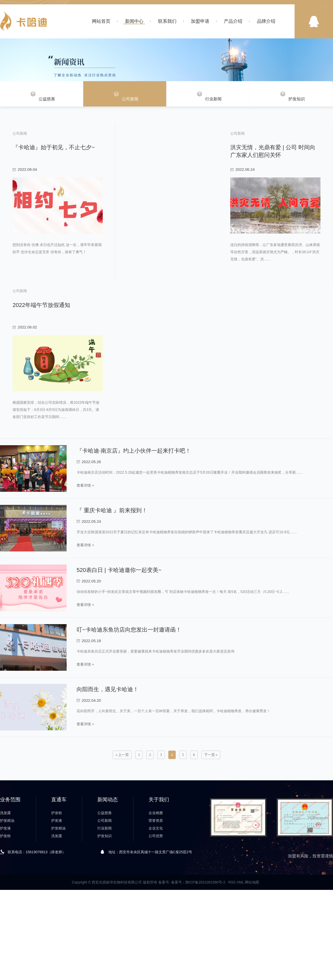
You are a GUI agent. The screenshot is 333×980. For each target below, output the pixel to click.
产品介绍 (233, 21)
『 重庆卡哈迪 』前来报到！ (112, 565)
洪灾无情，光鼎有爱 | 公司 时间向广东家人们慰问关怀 (249, 143)
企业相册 (156, 868)
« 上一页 (122, 810)
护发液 (5, 883)
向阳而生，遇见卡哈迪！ (108, 744)
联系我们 (167, 21)
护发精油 (7, 875)
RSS (232, 937)
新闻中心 (134, 21)
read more (22, 297)
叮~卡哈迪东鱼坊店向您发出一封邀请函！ (129, 684)
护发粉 (5, 891)
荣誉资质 (156, 875)
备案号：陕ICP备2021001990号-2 (198, 937)
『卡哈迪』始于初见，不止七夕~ (52, 143)
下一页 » (211, 810)
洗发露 (5, 868)
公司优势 (156, 891)
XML (240, 937)
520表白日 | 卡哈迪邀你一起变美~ (119, 625)
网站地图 (252, 937)
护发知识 (105, 891)
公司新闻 (105, 875)
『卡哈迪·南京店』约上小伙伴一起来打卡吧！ (134, 505)
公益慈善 (105, 868)
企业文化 (156, 883)
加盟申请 (200, 21)
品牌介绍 (266, 21)
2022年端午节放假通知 (40, 330)
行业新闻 (105, 883)
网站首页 (101, 21)
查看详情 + (85, 539)
